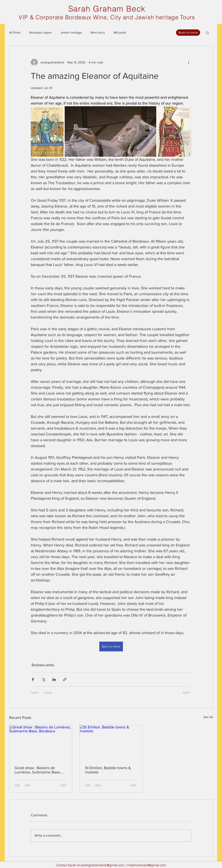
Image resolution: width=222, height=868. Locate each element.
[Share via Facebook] (33, 679)
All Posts (15, 32)
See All (208, 717)
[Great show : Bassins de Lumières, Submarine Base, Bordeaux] (41, 743)
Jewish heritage (71, 32)
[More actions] (189, 62)
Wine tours (98, 32)
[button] (207, 33)
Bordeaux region (41, 32)
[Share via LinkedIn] (54, 679)
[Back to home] (188, 33)
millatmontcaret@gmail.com (146, 865)
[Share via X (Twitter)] (43, 679)
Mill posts (120, 32)
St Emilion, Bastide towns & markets (108, 770)
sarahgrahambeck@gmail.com (102, 865)
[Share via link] (65, 679)
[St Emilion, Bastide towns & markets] (111, 743)
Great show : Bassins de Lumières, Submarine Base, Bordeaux (38, 770)
